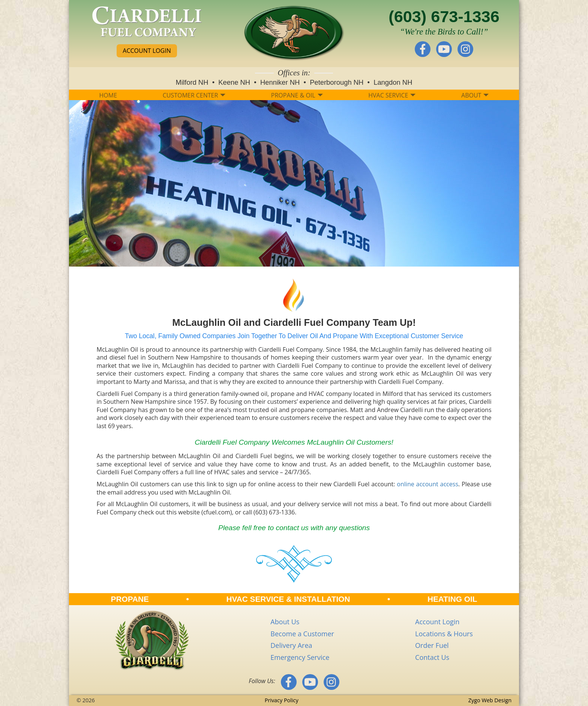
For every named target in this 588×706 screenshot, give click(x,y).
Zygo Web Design (490, 700)
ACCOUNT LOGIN (147, 51)
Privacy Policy (282, 700)
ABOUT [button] (475, 95)
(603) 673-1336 (444, 16)
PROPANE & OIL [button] (297, 95)
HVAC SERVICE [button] (392, 95)
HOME (108, 95)
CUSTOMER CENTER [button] (194, 95)
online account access (427, 484)
